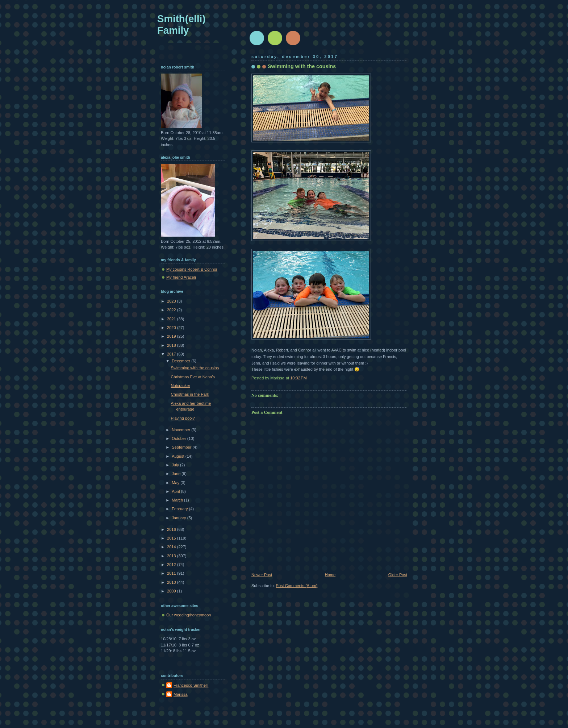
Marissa (181, 694)
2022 (172, 310)
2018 (172, 345)
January (179, 518)
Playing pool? (183, 418)
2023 (172, 301)
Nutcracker (181, 386)
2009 (172, 591)
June (177, 474)
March (178, 500)
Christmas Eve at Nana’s (193, 377)
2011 (172, 573)
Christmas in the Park (190, 394)
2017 (172, 354)
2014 (172, 547)
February (180, 509)
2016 (172, 529)
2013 (172, 556)
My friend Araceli (181, 277)
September (182, 447)
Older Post (398, 575)
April (176, 491)
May (176, 483)
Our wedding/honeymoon (189, 615)
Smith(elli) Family (181, 24)
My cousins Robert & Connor (192, 269)
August (178, 456)
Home (330, 575)
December (181, 361)
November (181, 430)
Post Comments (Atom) (297, 586)
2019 (172, 336)
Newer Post (262, 575)
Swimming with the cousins (195, 368)
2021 (172, 319)
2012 (172, 565)
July (176, 465)
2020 (172, 328)
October (179, 438)
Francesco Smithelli (191, 685)
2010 (172, 582)
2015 (172, 538)
